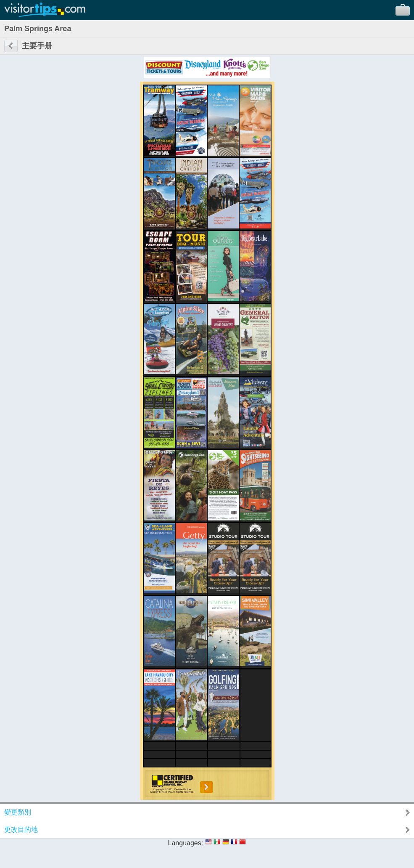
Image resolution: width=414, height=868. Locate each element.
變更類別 (18, 812)
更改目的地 (21, 830)
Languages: (186, 843)
